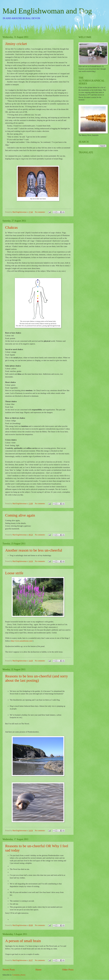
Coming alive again (20, 515)
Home (38, 970)
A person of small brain (23, 941)
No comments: (40, 212)
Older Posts (68, 970)
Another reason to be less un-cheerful (34, 550)
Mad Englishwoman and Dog (47, 11)
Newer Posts (9, 970)
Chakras (11, 227)
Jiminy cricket (16, 44)
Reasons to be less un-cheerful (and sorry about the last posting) (37, 678)
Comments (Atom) (19, 975)
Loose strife (14, 573)
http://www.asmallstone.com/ (22, 641)
